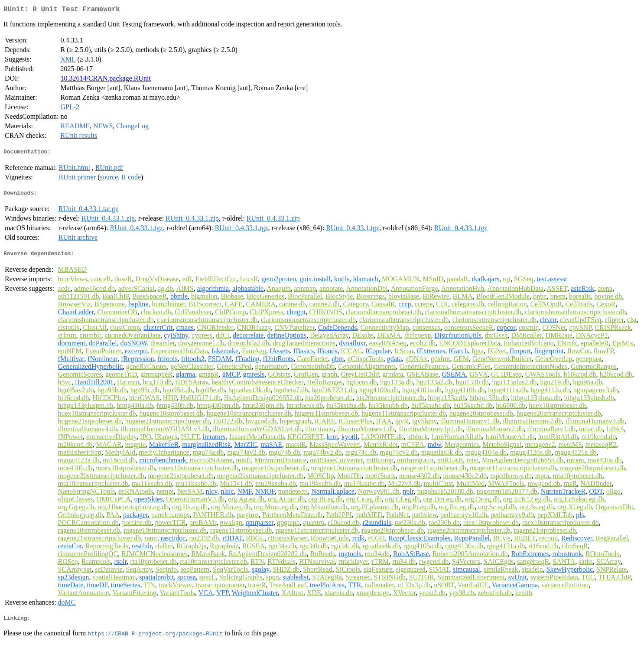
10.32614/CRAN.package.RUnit (105, 80)
